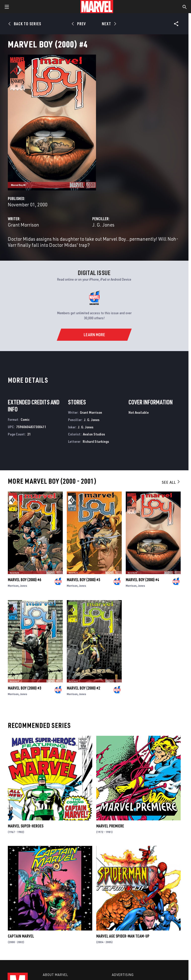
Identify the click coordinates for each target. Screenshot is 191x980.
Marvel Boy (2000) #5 (83, 580)
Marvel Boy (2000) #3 (24, 688)
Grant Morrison (23, 225)
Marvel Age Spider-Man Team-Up (123, 936)
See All (171, 482)
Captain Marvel (21, 936)
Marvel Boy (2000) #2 (83, 688)
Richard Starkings (96, 441)
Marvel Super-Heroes (26, 826)
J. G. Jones (103, 225)
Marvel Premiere (110, 826)
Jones (24, 586)
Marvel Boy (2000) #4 (142, 580)
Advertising (123, 975)
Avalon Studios (94, 434)
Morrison (13, 586)
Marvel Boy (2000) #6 (24, 580)
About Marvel (55, 975)
